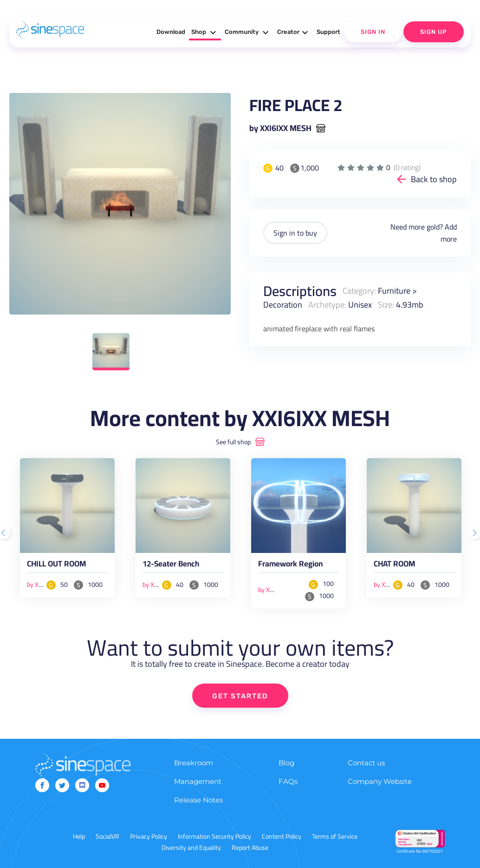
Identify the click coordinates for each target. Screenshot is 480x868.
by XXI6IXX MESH (280, 128)
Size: (386, 305)
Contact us (366, 763)
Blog (286, 763)
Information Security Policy (214, 836)
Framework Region (290, 566)
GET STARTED (240, 696)
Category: (359, 291)
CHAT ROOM (394, 566)
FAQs (288, 781)
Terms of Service (335, 836)
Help (79, 836)
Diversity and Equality (191, 848)
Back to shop (434, 179)
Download (171, 32)
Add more (449, 233)
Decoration (283, 305)
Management (198, 781)
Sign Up (434, 32)
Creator (294, 33)
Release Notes (198, 800)
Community (248, 33)
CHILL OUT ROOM (56, 566)
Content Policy (282, 836)
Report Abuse (250, 848)
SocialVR (107, 836)
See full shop (233, 442)
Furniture (394, 291)
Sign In (373, 32)
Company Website (380, 781)
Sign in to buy (295, 233)
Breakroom (194, 763)
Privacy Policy (149, 836)
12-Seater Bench (171, 566)
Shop (205, 33)
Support (328, 32)
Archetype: (327, 305)
